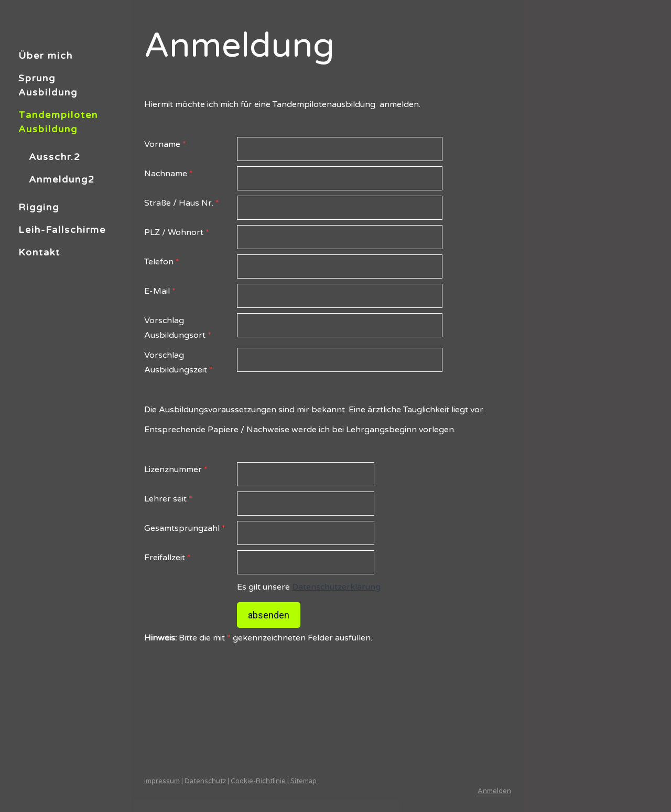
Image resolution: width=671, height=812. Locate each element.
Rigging (39, 207)
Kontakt (39, 252)
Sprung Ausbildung (48, 85)
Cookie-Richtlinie (258, 781)
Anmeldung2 (62, 179)
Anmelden (494, 791)
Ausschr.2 (55, 157)
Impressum (162, 781)
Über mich (46, 56)
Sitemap (304, 781)
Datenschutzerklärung (336, 587)
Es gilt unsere (309, 587)
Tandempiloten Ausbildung (58, 122)
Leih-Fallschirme (62, 230)
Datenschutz (205, 781)
